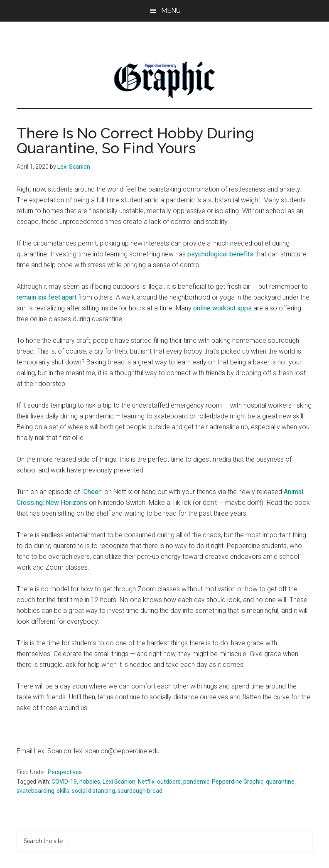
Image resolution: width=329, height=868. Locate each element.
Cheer (92, 492)
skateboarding (36, 791)
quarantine (280, 782)
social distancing (93, 791)
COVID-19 (64, 782)
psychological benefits (220, 254)
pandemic (196, 782)
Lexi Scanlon (119, 782)
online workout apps (223, 308)
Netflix (146, 782)
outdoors (169, 782)
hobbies (90, 782)
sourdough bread (140, 791)
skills (63, 791)
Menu (171, 11)
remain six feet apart (47, 297)
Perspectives (65, 772)
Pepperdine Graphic (238, 782)
